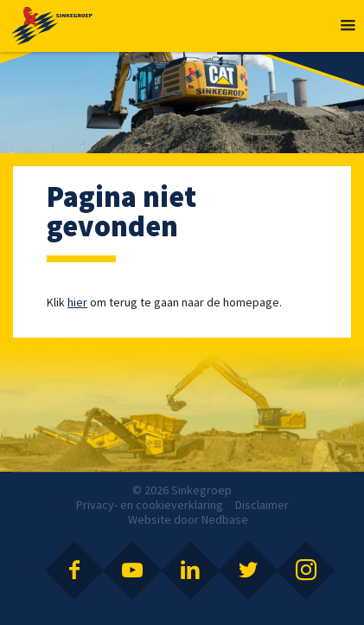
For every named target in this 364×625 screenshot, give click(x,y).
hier (77, 302)
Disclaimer (262, 505)
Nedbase (225, 519)
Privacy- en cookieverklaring (150, 505)
